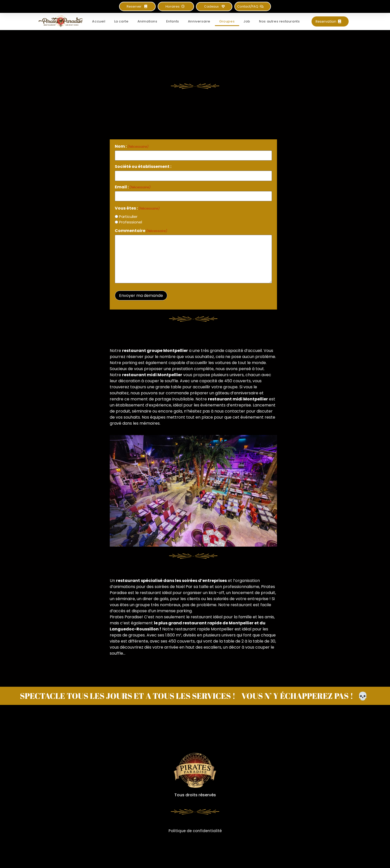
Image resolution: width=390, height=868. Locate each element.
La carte (121, 21)
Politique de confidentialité (195, 831)
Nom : (132, 146)
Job (247, 21)
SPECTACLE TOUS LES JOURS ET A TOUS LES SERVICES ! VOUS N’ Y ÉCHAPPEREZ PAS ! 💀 (194, 696)
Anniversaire (199, 21)
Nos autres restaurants (279, 21)
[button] (176, 6)
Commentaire (141, 231)
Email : (133, 187)
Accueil (99, 21)
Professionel (131, 222)
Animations (147, 21)
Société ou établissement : (143, 167)
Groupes (227, 21)
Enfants (173, 21)
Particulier (128, 216)
